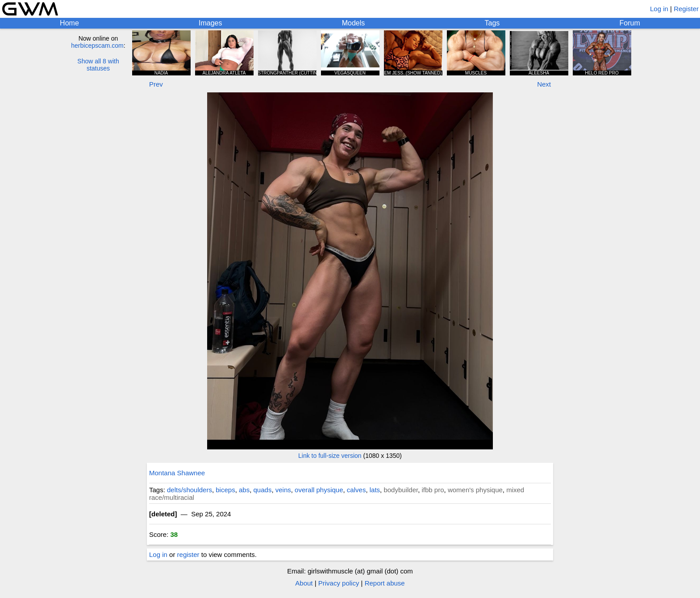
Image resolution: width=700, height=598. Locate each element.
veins (283, 490)
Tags (492, 23)
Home (69, 23)
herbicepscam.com (97, 46)
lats (375, 490)
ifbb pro (433, 490)
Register (686, 9)
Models (354, 23)
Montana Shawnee (177, 473)
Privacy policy (339, 583)
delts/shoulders (190, 490)
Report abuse (385, 583)
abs (244, 490)
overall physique (319, 490)
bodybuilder (401, 490)
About (304, 583)
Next (544, 84)
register (188, 554)
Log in (659, 9)
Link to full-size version (330, 456)
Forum (630, 23)
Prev (156, 84)
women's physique (475, 490)
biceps (225, 490)
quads (263, 490)
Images (210, 23)
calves (356, 490)
